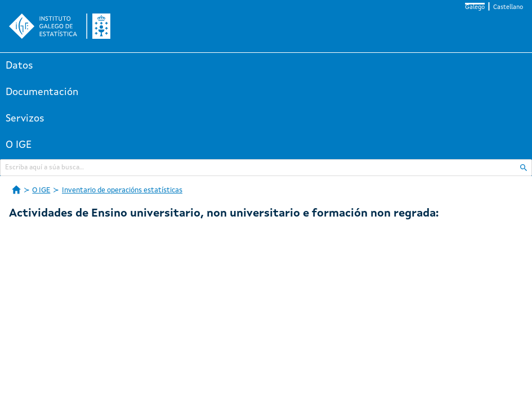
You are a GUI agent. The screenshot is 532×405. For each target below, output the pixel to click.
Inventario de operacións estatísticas (122, 190)
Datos (19, 66)
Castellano (508, 8)
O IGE (19, 145)
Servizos (25, 119)
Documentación (42, 92)
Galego (475, 8)
